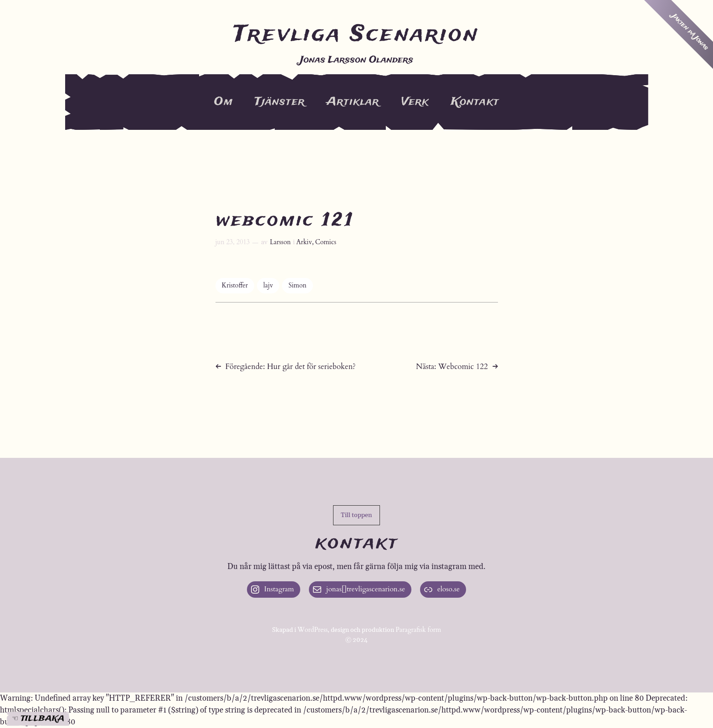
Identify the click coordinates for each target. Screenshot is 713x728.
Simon (297, 285)
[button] (356, 515)
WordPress (313, 630)
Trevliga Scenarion (356, 35)
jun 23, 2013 (233, 242)
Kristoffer (235, 285)
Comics (326, 242)
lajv (268, 285)
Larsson (280, 242)
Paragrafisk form (418, 630)
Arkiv (304, 242)
